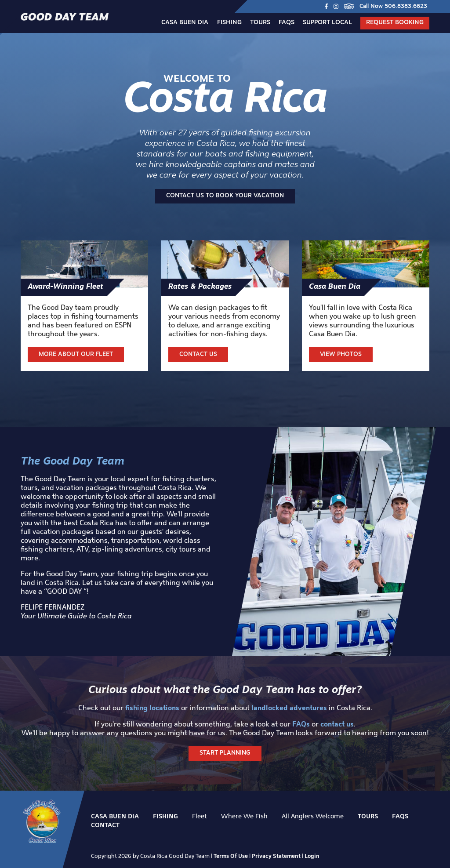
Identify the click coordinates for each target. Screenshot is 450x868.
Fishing (165, 816)
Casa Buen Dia (185, 23)
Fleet (200, 816)
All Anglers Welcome (313, 816)
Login (312, 856)
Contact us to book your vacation (225, 196)
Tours (260, 23)
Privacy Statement (276, 856)
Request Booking (395, 23)
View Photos (341, 354)
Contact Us (198, 354)
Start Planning (225, 753)
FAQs (287, 23)
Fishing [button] (229, 23)
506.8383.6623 (406, 6)
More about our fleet (76, 354)
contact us (337, 724)
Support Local (327, 23)
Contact (105, 825)
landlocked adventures (289, 708)
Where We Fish (244, 816)
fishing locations (152, 708)
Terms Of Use (231, 856)
